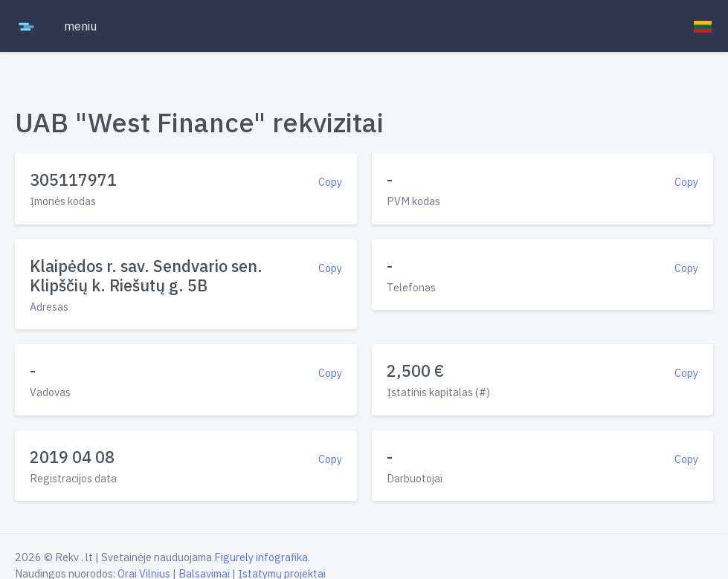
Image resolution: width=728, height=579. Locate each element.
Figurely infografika (261, 557)
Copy (330, 182)
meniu (80, 26)
